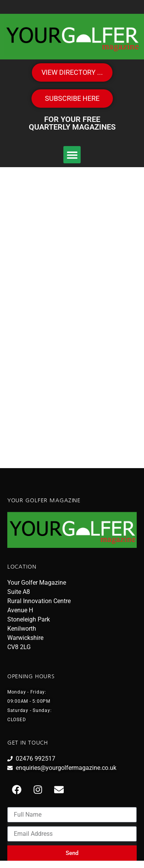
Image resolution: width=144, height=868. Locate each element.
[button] (72, 155)
